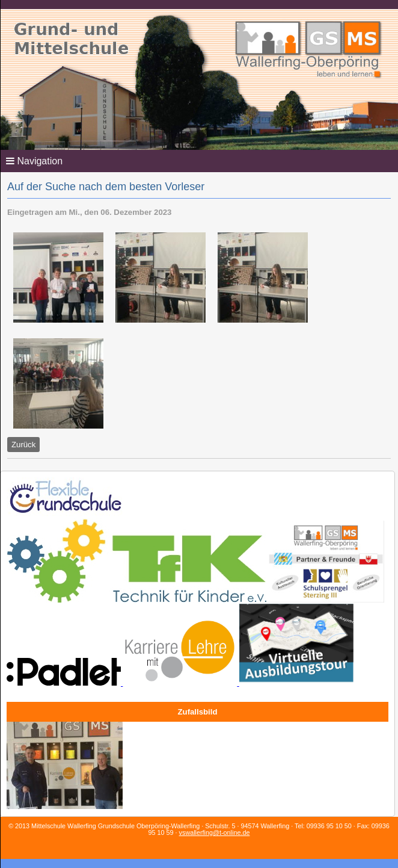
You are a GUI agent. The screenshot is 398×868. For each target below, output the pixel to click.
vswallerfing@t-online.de (215, 832)
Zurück (23, 445)
